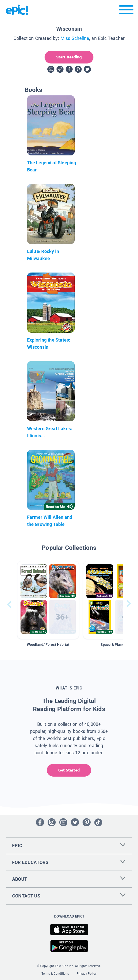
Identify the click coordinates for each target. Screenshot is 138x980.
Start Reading (69, 57)
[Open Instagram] (52, 822)
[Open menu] (126, 11)
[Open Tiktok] (98, 822)
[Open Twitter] (75, 822)
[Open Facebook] (40, 822)
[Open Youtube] (63, 822)
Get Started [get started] (69, 770)
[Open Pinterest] (87, 822)
